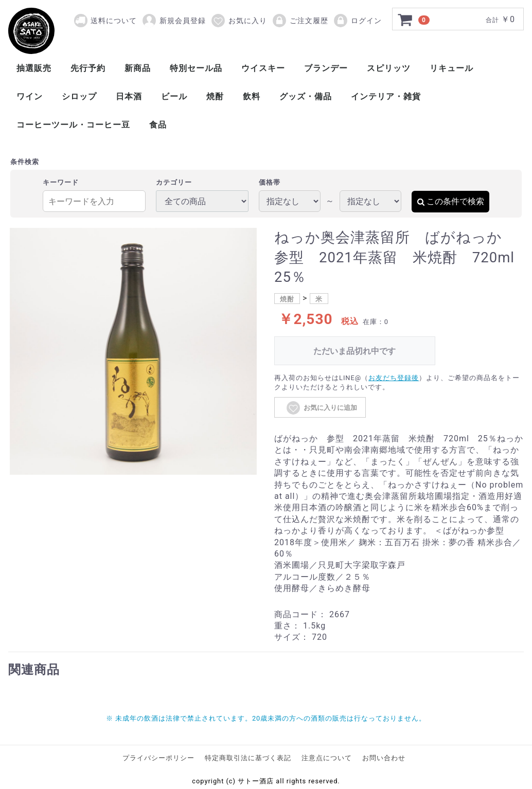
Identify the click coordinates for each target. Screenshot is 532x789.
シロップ (79, 96)
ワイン (30, 96)
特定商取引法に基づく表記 (248, 758)
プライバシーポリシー (158, 758)
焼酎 (215, 96)
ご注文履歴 (300, 21)
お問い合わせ (384, 758)
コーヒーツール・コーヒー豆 (73, 125)
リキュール (451, 68)
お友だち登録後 (394, 378)
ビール (174, 96)
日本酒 (129, 96)
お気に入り (239, 21)
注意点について (327, 758)
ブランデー (326, 68)
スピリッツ (389, 68)
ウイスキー (263, 68)
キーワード (61, 182)
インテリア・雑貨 (386, 96)
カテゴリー (174, 182)
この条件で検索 (450, 201)
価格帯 (270, 182)
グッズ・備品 (306, 96)
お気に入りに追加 (321, 408)
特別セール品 (196, 68)
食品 (158, 125)
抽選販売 (34, 68)
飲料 (252, 96)
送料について (114, 21)
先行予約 (88, 68)
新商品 (138, 68)
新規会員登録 (174, 21)
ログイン (357, 21)
